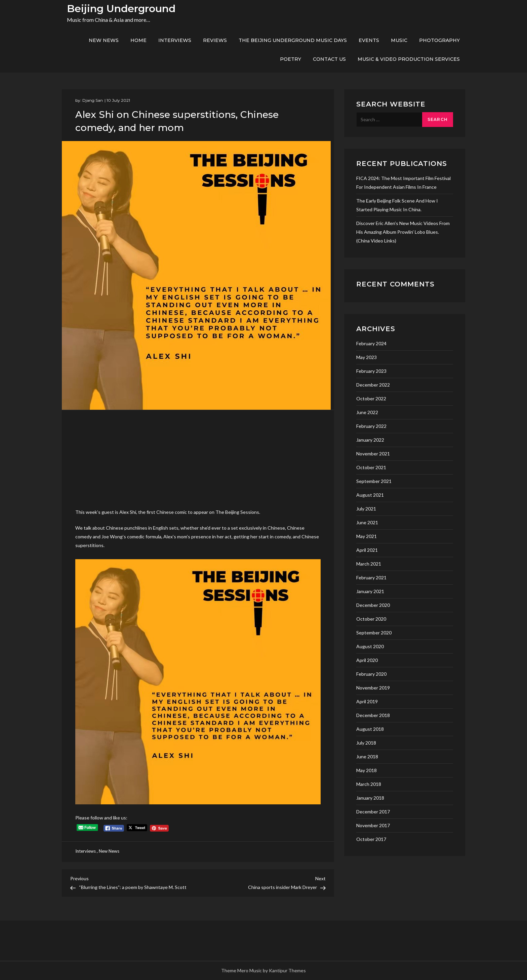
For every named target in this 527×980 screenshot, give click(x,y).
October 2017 (371, 839)
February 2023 (371, 371)
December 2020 (373, 605)
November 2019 (373, 688)
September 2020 (374, 633)
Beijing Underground (121, 9)
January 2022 (370, 440)
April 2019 (367, 701)
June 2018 (367, 756)
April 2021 (367, 550)
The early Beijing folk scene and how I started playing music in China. (397, 205)
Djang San (93, 100)
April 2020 (367, 660)
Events (369, 40)
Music (399, 40)
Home (138, 40)
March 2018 (369, 784)
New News (104, 40)
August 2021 (370, 495)
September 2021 (374, 481)
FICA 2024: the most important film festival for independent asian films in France (403, 183)
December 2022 (373, 385)
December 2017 (373, 812)
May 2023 (367, 357)
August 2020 (370, 646)
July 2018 (366, 743)
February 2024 (371, 343)
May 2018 (367, 770)
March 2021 (369, 564)
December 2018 (373, 715)
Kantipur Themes (287, 970)
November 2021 (373, 454)
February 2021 (371, 577)
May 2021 (367, 536)
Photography (439, 40)
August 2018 (370, 729)
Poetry (291, 59)
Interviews (175, 40)
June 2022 (367, 412)
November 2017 (373, 825)
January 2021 (370, 591)
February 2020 (371, 674)
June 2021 (367, 522)
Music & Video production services (409, 59)
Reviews (215, 40)
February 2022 (371, 426)
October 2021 (371, 467)
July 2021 (366, 509)
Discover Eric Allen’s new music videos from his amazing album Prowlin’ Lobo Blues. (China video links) (403, 232)
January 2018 (370, 798)
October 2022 (371, 398)
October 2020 (371, 619)
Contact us (329, 59)
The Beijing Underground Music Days (293, 40)
